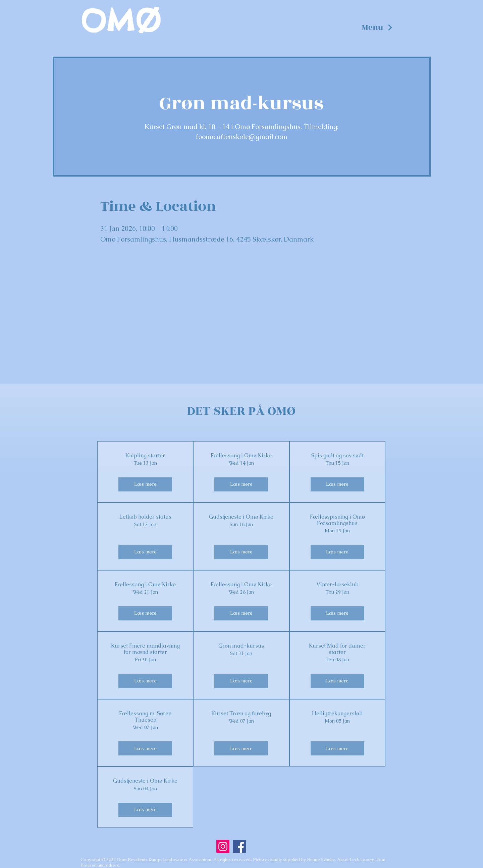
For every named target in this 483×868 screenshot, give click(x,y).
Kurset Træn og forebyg (241, 713)
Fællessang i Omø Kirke (241, 455)
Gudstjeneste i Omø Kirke (241, 517)
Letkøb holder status (145, 517)
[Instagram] (223, 846)
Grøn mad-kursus (241, 646)
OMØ (121, 21)
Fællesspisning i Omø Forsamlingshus (337, 520)
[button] (377, 27)
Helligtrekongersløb (337, 713)
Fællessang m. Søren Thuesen (145, 717)
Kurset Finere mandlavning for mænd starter (145, 649)
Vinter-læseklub (337, 584)
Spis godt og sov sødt (337, 455)
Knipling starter (145, 455)
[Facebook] (239, 846)
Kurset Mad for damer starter (337, 649)
